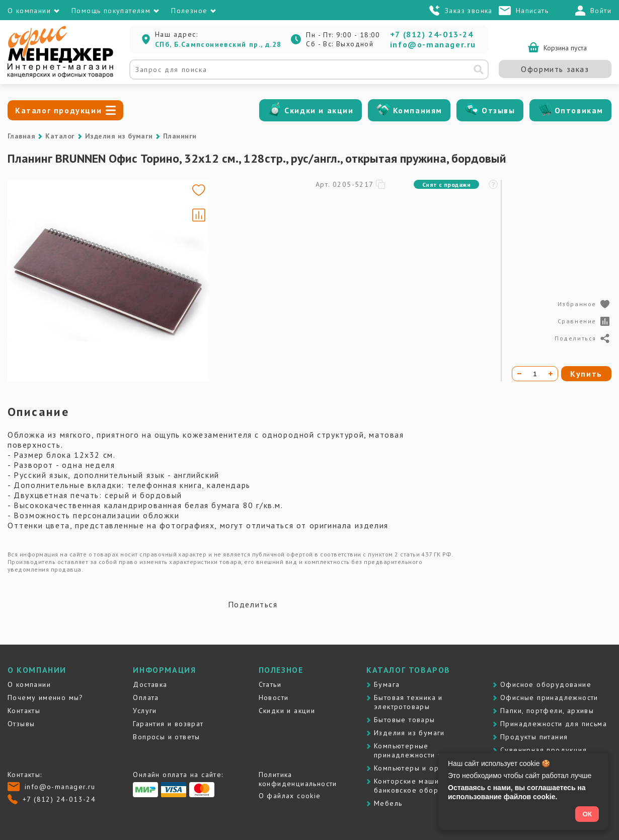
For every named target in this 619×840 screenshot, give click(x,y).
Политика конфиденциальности (298, 779)
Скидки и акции (319, 110)
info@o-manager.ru (433, 44)
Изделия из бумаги (119, 136)
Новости (274, 697)
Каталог (60, 136)
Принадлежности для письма (554, 724)
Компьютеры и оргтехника (422, 768)
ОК (587, 814)
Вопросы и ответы (166, 737)
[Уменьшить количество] (519, 374)
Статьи (270, 684)
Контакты (24, 711)
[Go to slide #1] (37, 281)
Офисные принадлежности (549, 697)
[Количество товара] (535, 374)
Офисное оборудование (546, 684)
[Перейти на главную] (60, 76)
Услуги (145, 711)
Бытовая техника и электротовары (408, 702)
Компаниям (418, 110)
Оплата (146, 697)
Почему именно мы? (46, 697)
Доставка (150, 684)
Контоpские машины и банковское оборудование (424, 786)
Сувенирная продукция (544, 750)
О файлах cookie (290, 796)
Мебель (388, 803)
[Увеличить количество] (551, 374)
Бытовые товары (405, 720)
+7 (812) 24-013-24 (432, 34)
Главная (21, 136)
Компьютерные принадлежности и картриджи (429, 750)
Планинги (180, 136)
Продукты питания (534, 737)
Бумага (387, 684)
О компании (29, 684)
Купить (586, 374)
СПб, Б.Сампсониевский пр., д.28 (218, 44)
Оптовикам (579, 110)
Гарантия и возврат (168, 724)
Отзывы (498, 110)
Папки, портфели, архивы (547, 711)
